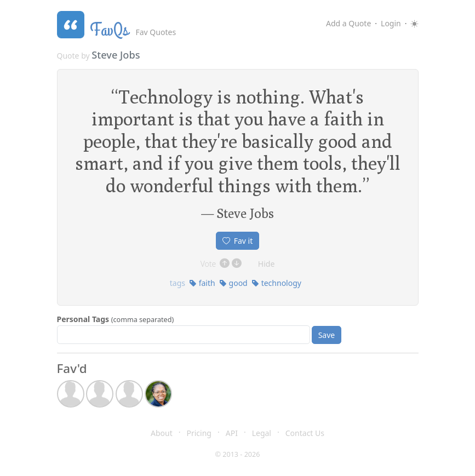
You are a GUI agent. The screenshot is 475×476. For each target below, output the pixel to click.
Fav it (238, 241)
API (232, 433)
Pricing (199, 433)
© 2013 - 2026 (238, 454)
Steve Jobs (116, 55)
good (233, 283)
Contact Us (305, 433)
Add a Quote (348, 23)
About (162, 433)
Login (391, 23)
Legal (262, 433)
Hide (267, 264)
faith (202, 283)
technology (276, 283)
